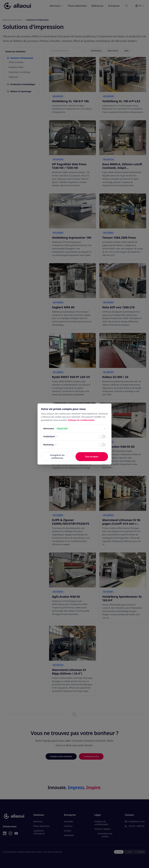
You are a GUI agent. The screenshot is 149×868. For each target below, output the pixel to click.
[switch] (103, 436)
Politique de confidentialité (81, 420)
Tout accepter (92, 457)
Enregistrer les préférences (57, 457)
